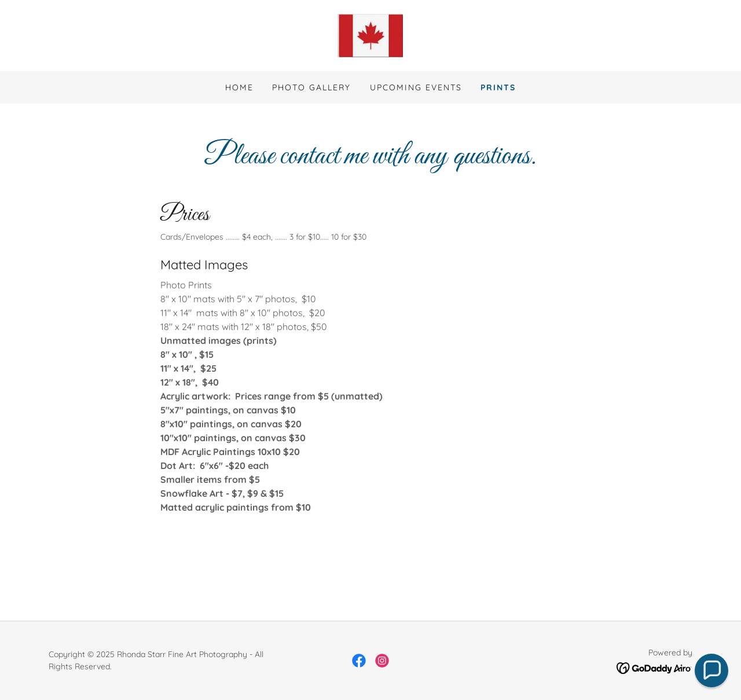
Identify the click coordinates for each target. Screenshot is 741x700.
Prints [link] (498, 87)
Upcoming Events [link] (416, 87)
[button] (712, 671)
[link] (370, 35)
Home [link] (239, 87)
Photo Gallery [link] (311, 87)
